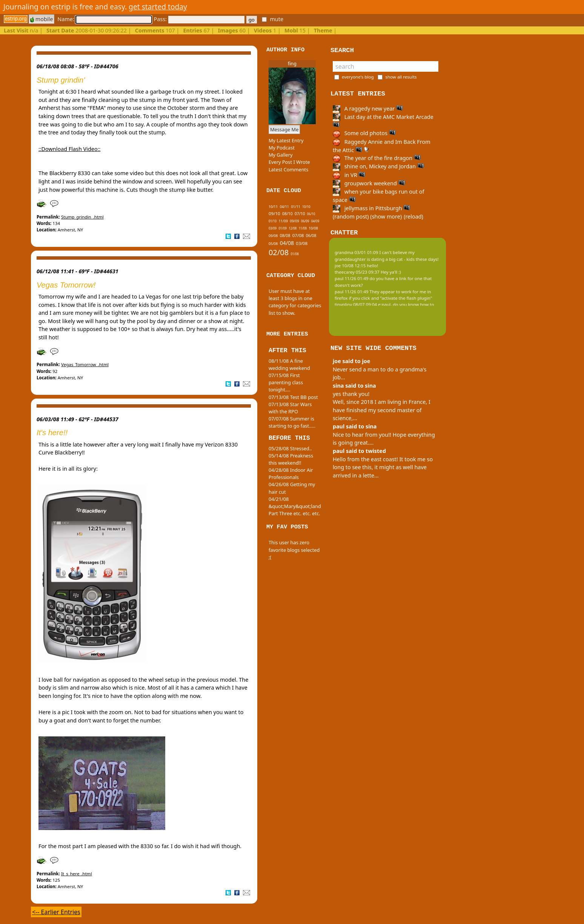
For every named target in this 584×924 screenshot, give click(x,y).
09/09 (294, 221)
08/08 (285, 236)
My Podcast (282, 148)
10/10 (306, 207)
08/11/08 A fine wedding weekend (289, 364)
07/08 (298, 235)
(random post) (351, 216)
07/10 (300, 214)
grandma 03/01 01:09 (357, 252)
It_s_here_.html (77, 874)
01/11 (295, 207)
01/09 (283, 228)
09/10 (274, 213)
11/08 (303, 228)
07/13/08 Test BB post (293, 397)
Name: (105, 19)
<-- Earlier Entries (56, 912)
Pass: (199, 19)
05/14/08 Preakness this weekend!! (291, 459)
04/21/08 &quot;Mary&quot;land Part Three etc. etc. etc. (295, 506)
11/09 (283, 221)
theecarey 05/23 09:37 (357, 272)
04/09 (315, 221)
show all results (401, 77)
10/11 (273, 207)
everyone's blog (358, 77)
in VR (349, 175)
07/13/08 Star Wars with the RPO (290, 408)
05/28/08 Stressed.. (290, 448)
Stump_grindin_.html (82, 217)
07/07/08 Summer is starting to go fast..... (292, 422)
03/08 (302, 243)
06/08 (311, 236)
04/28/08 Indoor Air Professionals (291, 474)
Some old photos (364, 133)
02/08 (279, 252)
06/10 (311, 214)
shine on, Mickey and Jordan (378, 166)
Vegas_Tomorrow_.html (85, 364)
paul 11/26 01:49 (352, 278)
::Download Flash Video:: (69, 149)
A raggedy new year (368, 109)
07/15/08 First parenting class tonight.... (286, 382)
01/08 (294, 254)
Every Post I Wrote (289, 162)
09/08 (273, 236)
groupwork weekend (369, 183)
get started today (158, 7)
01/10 (273, 221)
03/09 (273, 228)
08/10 (287, 214)
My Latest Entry (286, 140)
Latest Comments (288, 169)
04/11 (284, 207)
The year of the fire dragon (377, 158)
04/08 (287, 243)
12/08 (293, 228)
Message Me (284, 129)
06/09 (305, 221)
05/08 (273, 244)
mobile (41, 19)
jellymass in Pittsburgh (371, 208)
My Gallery (281, 155)
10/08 (313, 228)
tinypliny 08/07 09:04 (356, 304)
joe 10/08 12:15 (350, 266)
